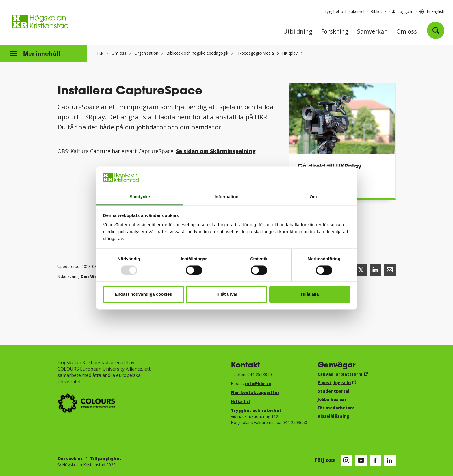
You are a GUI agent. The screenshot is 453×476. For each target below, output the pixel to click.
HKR (99, 53)
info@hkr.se (258, 383)
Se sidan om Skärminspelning (216, 151)
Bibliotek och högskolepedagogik (197, 53)
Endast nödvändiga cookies (143, 294)
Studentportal (334, 391)
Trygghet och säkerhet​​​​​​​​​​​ (256, 410)
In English (436, 11)
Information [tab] (226, 197)
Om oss (407, 32)
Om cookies (70, 458)
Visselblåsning (333, 416)
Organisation (146, 53)
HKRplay (290, 53)
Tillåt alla (310, 294)
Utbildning (298, 32)
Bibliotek (378, 11)
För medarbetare (336, 408)
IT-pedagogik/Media (255, 53)
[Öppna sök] (436, 30)
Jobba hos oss (332, 399)
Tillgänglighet (106, 458)
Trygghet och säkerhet (344, 11)
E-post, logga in (334, 383)
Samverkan (372, 32)
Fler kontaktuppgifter (255, 392)
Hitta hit (241, 401)
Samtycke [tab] (140, 197)
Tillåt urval (227, 294)
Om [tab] (313, 197)
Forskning (335, 32)
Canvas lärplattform (340, 374)
